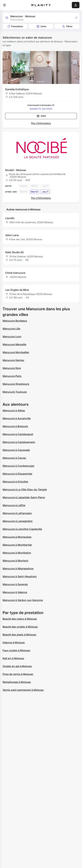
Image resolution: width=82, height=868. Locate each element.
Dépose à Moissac (14, 642)
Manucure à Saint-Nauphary (20, 576)
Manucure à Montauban (17, 537)
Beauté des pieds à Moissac (19, 635)
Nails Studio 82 (14, 252)
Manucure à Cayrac (14, 458)
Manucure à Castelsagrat (18, 434)
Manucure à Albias (14, 410)
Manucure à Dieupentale (17, 474)
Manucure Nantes (13, 360)
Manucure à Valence (15, 592)
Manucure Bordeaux (15, 321)
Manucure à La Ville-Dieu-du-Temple (25, 489)
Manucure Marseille (14, 344)
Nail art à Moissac (13, 658)
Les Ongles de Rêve (17, 290)
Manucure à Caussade (16, 450)
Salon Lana (12, 235)
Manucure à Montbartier (17, 545)
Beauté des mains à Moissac (20, 619)
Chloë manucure (15, 273)
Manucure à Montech (15, 561)
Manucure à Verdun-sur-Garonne (23, 600)
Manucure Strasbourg (16, 384)
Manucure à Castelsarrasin (19, 442)
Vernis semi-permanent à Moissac (23, 690)
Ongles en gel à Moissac (17, 666)
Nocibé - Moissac (16, 170)
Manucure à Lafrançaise (17, 513)
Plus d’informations (41, 123)
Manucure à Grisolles (15, 482)
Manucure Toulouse (15, 392)
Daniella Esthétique (17, 89)
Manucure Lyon (12, 336)
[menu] (4, 5)
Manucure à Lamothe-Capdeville (22, 529)
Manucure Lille (11, 329)
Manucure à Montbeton (17, 553)
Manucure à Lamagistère (18, 521)
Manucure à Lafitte (14, 505)
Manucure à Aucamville (17, 418)
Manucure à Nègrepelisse (18, 568)
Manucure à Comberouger (18, 466)
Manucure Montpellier (16, 352)
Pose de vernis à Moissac (18, 674)
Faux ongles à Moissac (16, 650)
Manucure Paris (12, 376)
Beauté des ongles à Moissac (20, 627)
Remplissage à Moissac (17, 682)
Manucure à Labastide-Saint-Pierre (24, 497)
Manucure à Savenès (15, 584)
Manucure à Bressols (15, 426)
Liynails (10, 218)
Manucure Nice (12, 368)
